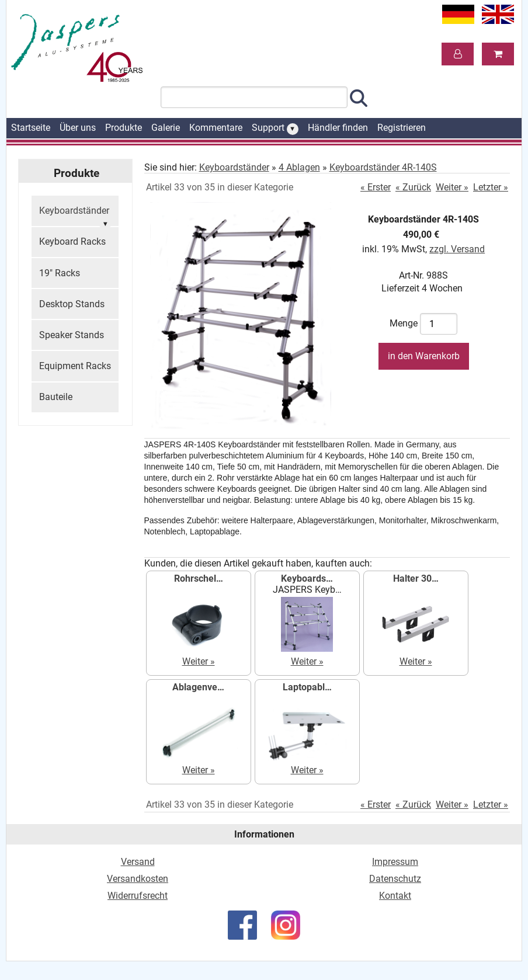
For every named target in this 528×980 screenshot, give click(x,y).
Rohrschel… (199, 578)
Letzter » (491, 187)
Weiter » (452, 187)
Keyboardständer (75, 216)
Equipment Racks (75, 366)
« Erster (376, 187)
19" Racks (60, 273)
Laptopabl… (307, 687)
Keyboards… (307, 578)
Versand (138, 862)
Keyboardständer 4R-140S (383, 167)
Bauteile (56, 397)
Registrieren (402, 128)
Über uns (78, 128)
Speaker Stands (72, 335)
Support (275, 128)
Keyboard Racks (72, 241)
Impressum (395, 862)
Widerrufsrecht (138, 896)
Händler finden (338, 128)
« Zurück (413, 187)
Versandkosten (138, 879)
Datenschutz (395, 879)
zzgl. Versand (457, 249)
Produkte (124, 128)
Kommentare (216, 128)
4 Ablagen (299, 167)
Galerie (166, 128)
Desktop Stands (72, 304)
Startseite (31, 128)
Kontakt (395, 896)
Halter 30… (416, 578)
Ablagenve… (198, 687)
